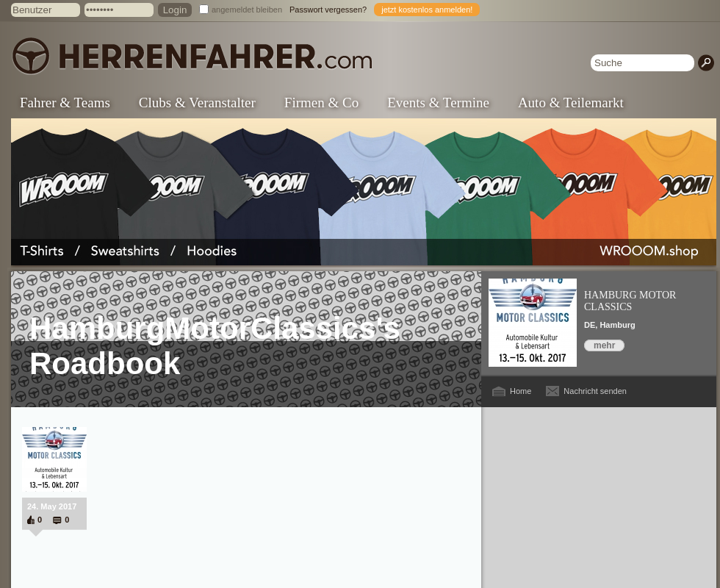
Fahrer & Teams (65, 103)
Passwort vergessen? (328, 10)
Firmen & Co (321, 103)
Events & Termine (438, 103)
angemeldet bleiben (247, 10)
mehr (604, 345)
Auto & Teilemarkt (571, 103)
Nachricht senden (595, 391)
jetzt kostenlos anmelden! (427, 10)
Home (521, 391)
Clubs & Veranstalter (197, 103)
